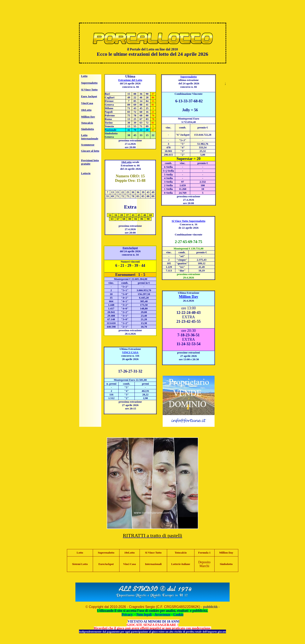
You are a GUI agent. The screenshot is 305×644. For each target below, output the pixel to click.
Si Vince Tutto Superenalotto (189, 221)
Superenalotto (189, 77)
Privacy (127, 614)
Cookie (178, 614)
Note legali (144, 614)
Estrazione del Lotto (130, 80)
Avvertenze (162, 614)
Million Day (189, 297)
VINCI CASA (130, 352)
